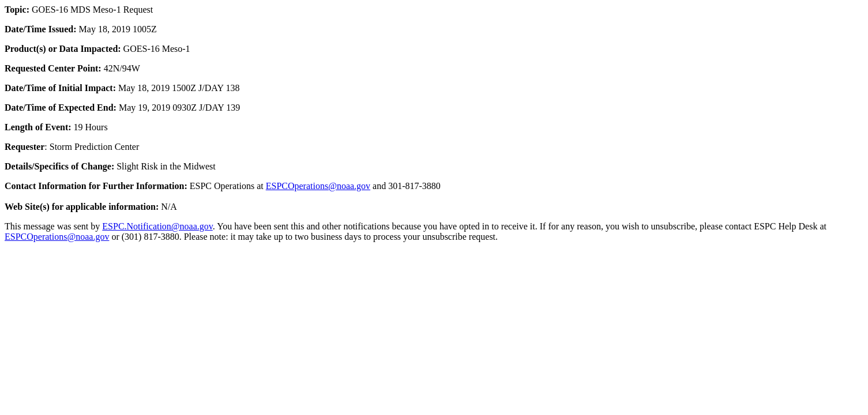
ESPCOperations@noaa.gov (318, 186)
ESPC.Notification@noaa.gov (157, 226)
